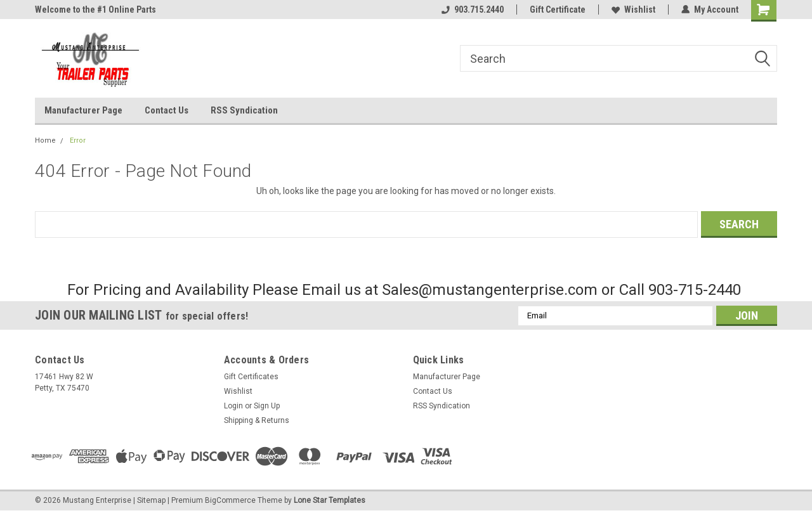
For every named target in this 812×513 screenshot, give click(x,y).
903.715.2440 (473, 10)
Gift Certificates (251, 377)
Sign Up (267, 406)
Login (233, 406)
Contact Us (167, 110)
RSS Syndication (244, 110)
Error (78, 140)
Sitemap (151, 500)
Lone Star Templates (330, 500)
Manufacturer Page (83, 110)
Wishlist (633, 10)
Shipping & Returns (257, 420)
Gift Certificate (558, 10)
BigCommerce (230, 500)
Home (45, 140)
